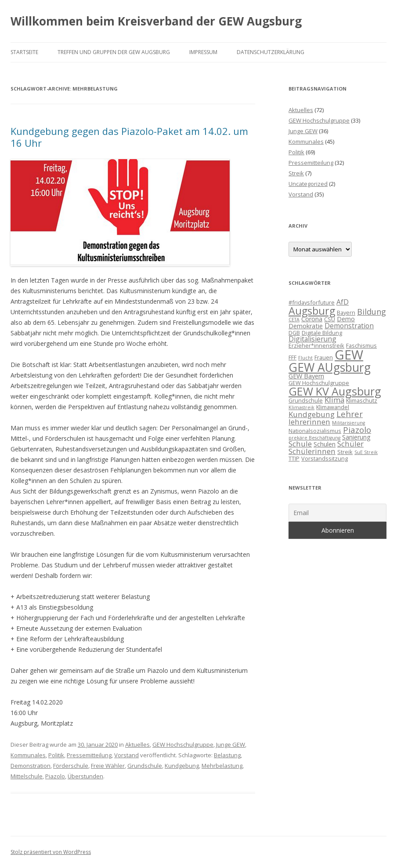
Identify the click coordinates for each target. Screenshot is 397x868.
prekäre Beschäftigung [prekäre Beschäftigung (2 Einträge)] (314, 438)
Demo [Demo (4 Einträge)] (346, 319)
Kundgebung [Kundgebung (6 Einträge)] (312, 414)
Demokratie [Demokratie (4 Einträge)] (306, 326)
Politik (56, 755)
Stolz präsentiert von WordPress (51, 852)
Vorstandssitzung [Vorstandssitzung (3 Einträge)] (325, 458)
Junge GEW (231, 745)
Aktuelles (137, 745)
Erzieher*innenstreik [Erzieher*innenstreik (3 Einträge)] (316, 345)
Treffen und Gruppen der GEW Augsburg (114, 52)
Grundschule (145, 766)
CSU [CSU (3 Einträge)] (330, 319)
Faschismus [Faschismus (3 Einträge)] (361, 345)
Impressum (203, 52)
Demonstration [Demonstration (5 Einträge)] (349, 326)
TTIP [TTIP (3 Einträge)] (294, 458)
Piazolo (55, 776)
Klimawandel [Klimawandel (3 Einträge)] (333, 407)
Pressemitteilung (89, 755)
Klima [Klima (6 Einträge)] (334, 400)
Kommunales (28, 755)
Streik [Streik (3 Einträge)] (345, 452)
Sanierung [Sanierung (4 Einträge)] (356, 437)
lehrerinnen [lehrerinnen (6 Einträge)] (309, 422)
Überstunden (85, 776)
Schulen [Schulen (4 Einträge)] (325, 444)
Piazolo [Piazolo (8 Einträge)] (357, 430)
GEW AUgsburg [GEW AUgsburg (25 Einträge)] (330, 367)
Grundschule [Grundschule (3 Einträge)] (306, 400)
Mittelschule (27, 776)
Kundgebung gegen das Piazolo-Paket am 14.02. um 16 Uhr (129, 137)
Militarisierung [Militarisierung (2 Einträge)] (348, 423)
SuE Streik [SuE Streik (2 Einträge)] (366, 452)
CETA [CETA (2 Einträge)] (294, 320)
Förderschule (71, 766)
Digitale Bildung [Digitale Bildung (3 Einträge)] (322, 333)
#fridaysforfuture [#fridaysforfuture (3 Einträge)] (312, 302)
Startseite (24, 52)
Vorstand (126, 755)
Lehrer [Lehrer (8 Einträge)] (350, 414)
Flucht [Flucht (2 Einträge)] (305, 358)
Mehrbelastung (222, 766)
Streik (296, 173)
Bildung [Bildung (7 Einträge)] (372, 312)
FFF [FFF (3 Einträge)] (292, 357)
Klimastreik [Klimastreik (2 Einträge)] (301, 407)
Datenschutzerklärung (271, 52)
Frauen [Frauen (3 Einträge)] (324, 357)
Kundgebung (182, 766)
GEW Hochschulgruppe (183, 745)
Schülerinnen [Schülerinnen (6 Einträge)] (312, 451)
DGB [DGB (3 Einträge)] (294, 333)
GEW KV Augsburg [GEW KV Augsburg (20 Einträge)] (335, 391)
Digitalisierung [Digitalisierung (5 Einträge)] (312, 339)
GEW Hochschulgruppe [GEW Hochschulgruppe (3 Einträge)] (319, 383)
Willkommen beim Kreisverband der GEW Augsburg (156, 21)
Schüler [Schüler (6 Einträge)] (350, 444)
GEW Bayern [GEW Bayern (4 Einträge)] (306, 376)
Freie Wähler (108, 766)
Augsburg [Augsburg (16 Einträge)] (312, 311)
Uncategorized (308, 184)
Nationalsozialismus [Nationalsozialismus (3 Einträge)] (315, 431)
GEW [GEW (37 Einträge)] (349, 355)
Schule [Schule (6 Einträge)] (300, 444)
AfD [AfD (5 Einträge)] (343, 302)
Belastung (227, 755)
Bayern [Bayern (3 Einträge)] (346, 312)
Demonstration (31, 766)
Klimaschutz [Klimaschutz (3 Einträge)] (362, 400)
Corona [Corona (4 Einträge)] (312, 319)
